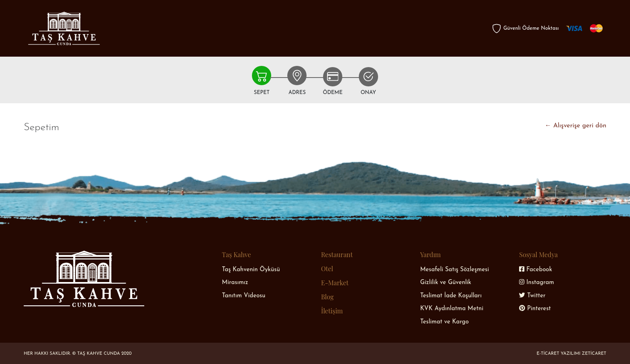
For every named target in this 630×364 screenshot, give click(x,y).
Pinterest (535, 309)
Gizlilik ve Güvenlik (446, 283)
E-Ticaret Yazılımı (559, 354)
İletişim (332, 311)
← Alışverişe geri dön (576, 126)
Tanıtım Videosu (243, 296)
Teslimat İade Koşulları (451, 296)
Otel (327, 269)
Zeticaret (594, 354)
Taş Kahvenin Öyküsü (251, 270)
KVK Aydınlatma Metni (452, 309)
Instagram (537, 283)
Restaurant (337, 255)
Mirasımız (235, 283)
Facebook (536, 270)
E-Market (335, 283)
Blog (327, 297)
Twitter (532, 296)
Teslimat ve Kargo (445, 322)
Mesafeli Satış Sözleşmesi (455, 270)
